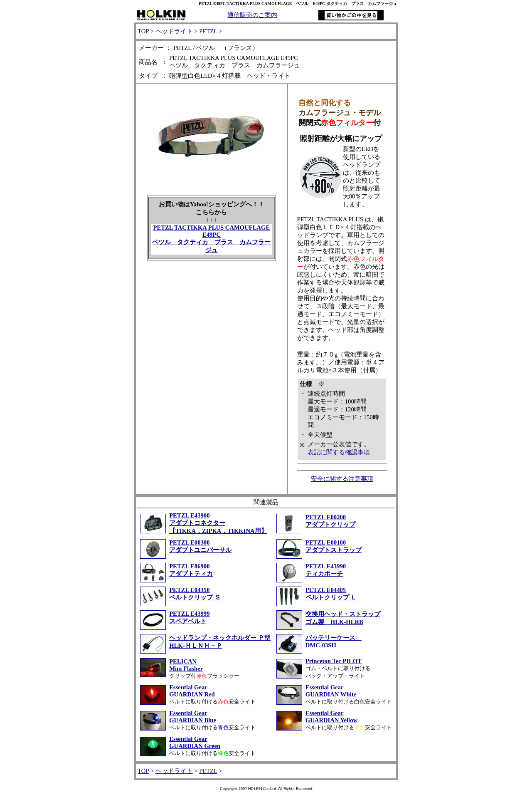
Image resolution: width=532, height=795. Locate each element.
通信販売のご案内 (252, 15)
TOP (143, 31)
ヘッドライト (174, 31)
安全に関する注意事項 (342, 479)
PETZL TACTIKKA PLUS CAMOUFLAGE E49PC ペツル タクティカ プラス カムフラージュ (211, 239)
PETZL (208, 31)
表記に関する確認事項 (339, 452)
